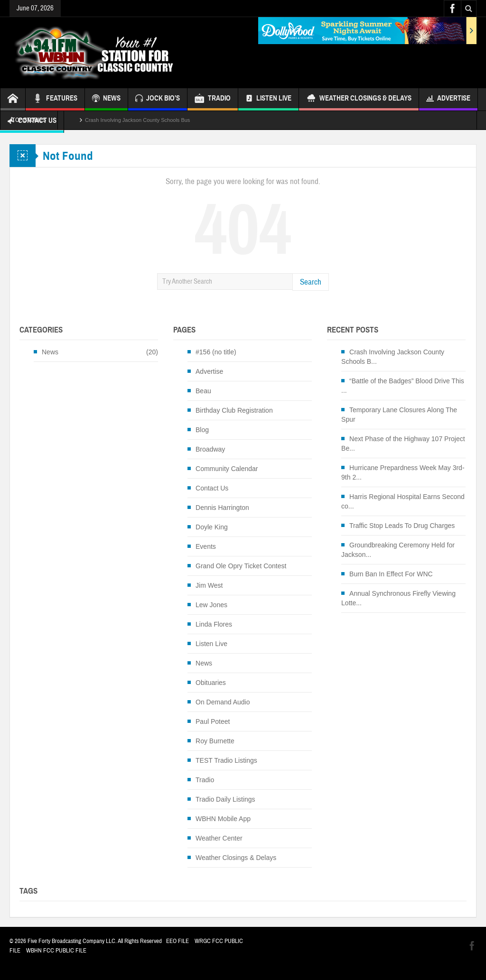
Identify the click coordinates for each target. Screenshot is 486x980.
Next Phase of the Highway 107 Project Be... (403, 444)
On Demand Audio (223, 702)
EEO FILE (178, 941)
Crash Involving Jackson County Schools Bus (137, 120)
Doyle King (212, 527)
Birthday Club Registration (234, 410)
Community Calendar (227, 469)
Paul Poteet (213, 721)
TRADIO (213, 99)
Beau (203, 391)
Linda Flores (214, 624)
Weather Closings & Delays (359, 99)
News (50, 352)
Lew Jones (211, 605)
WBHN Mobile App (223, 819)
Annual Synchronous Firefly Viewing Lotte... (398, 598)
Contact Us (212, 488)
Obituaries (211, 683)
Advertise (448, 99)
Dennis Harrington (222, 508)
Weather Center (219, 838)
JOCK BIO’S (158, 99)
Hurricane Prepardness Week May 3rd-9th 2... (403, 472)
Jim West (209, 585)
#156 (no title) (216, 352)
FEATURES (55, 99)
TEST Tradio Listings (226, 760)
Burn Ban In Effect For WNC (391, 574)
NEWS (106, 99)
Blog (202, 430)
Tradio (205, 780)
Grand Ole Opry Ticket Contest (241, 566)
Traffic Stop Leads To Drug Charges (402, 526)
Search (311, 282)
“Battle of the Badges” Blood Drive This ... (403, 386)
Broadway (210, 449)
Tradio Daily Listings (225, 799)
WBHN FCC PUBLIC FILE (56, 951)
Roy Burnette (215, 741)
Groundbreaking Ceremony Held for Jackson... (398, 550)
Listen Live (268, 99)
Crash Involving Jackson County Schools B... (393, 357)
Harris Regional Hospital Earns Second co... (403, 501)
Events (206, 546)
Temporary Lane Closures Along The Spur (399, 415)
